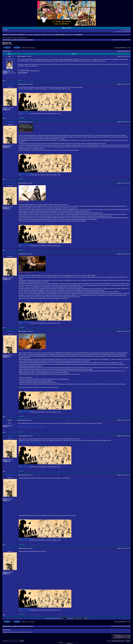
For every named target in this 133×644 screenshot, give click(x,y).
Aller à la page (118, 48)
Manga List (22, 112)
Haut (4, 81)
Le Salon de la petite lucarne (26, 40)
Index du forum (7, 40)
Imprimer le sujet (7, 51)
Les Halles (14, 40)
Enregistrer (80, 35)
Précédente (123, 48)
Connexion (5, 30)
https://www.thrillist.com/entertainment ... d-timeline (31, 427)
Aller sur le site (66, 28)
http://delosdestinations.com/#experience (29, 442)
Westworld (7, 43)
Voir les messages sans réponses (10, 38)
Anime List (29, 112)
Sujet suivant (127, 51)
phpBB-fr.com (70, 644)
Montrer (25, 73)
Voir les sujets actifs (22, 38)
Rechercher (128, 30)
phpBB (61, 643)
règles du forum (25, 113)
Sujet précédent (120, 51)
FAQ (123, 30)
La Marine (11, 44)
